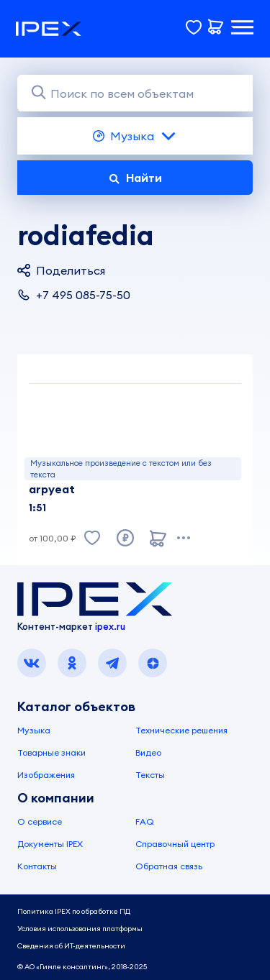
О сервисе (40, 821)
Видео (148, 752)
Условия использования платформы (80, 929)
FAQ (145, 821)
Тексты (150, 775)
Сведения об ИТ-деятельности (71, 946)
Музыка (135, 136)
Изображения (46, 775)
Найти (135, 178)
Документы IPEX (50, 844)
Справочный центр (175, 844)
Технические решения (181, 730)
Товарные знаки (51, 752)
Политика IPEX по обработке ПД (74, 911)
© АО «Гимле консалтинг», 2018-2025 (82, 967)
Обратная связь (169, 866)
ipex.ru (110, 626)
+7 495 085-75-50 (74, 295)
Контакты (37, 866)
